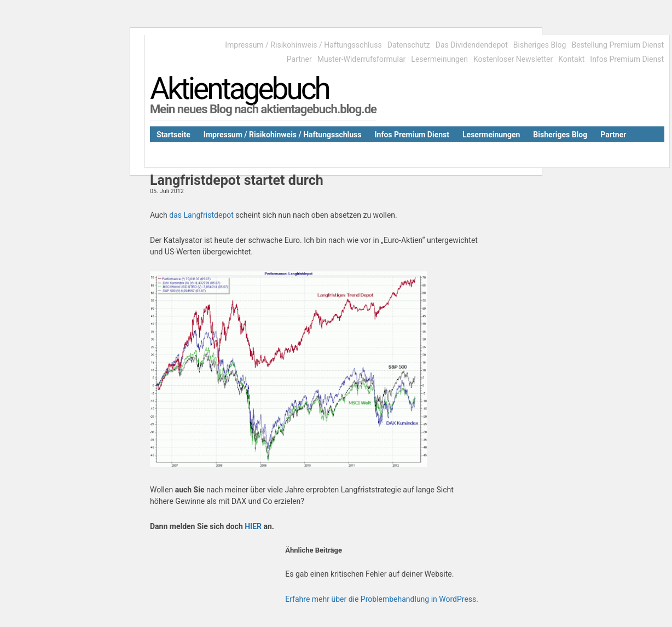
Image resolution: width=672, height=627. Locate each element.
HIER (253, 526)
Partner (299, 59)
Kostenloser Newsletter (513, 59)
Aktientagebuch (239, 89)
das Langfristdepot (202, 215)
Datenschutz (409, 45)
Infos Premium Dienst (627, 59)
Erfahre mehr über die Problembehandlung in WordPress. (382, 599)
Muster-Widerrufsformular (362, 59)
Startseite (173, 135)
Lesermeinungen (439, 59)
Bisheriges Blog (540, 45)
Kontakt (571, 59)
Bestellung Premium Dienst (618, 45)
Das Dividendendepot (472, 45)
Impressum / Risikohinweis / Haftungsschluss (303, 45)
